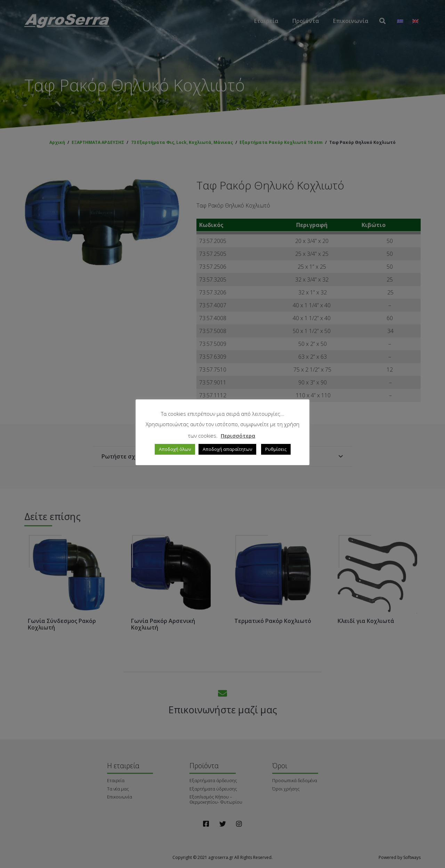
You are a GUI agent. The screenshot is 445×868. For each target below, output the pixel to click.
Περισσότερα (238, 436)
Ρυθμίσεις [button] (276, 449)
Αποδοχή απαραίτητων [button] (227, 449)
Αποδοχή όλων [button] (175, 449)
